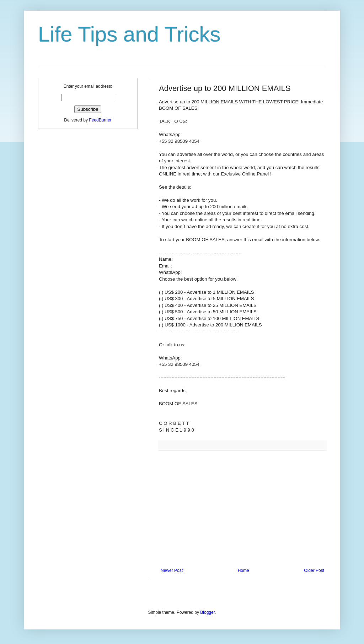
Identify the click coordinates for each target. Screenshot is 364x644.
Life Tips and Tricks (129, 34)
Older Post (314, 570)
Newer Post (172, 570)
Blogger (207, 612)
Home (243, 570)
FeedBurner (100, 120)
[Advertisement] (242, 509)
